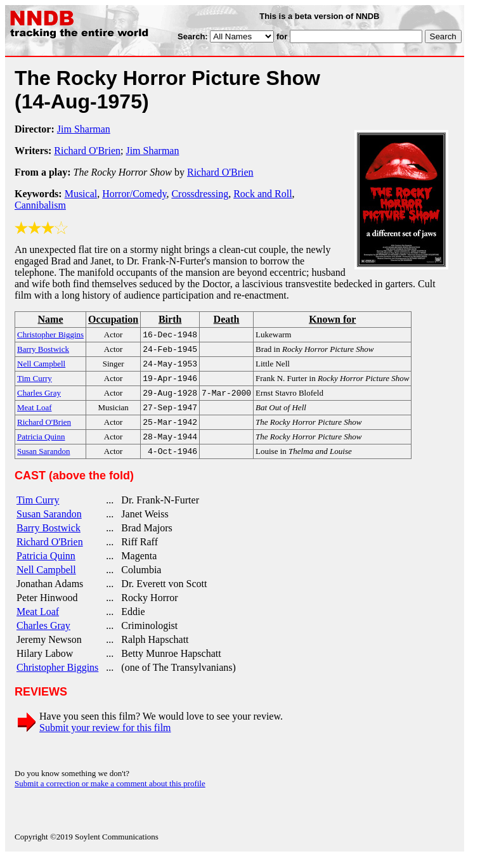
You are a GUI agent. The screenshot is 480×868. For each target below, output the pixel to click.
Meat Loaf (38, 623)
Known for (332, 319)
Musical (81, 194)
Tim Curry (38, 511)
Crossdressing (200, 194)
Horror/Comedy (134, 194)
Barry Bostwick (49, 539)
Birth (170, 319)
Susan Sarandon (49, 525)
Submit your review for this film (105, 739)
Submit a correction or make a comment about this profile (110, 795)
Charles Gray (43, 637)
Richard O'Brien (87, 151)
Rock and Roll (263, 194)
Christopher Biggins (57, 679)
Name (51, 319)
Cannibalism (40, 205)
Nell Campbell (46, 581)
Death (227, 319)
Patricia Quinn (46, 567)
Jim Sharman (84, 129)
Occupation (113, 319)
